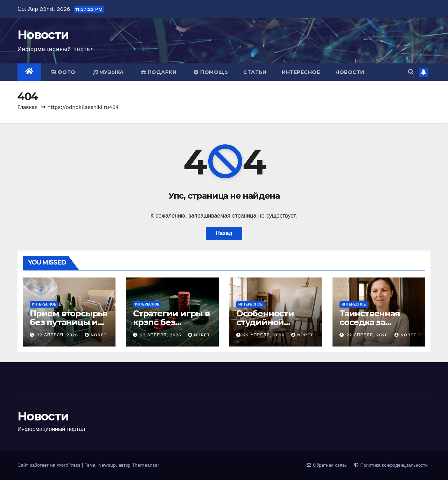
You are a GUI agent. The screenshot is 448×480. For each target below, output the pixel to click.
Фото (63, 72)
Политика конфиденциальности (391, 465)
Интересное (301, 72)
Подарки (159, 72)
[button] (411, 72)
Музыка (108, 72)
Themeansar (146, 465)
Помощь (211, 72)
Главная (27, 107)
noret (96, 335)
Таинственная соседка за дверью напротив (378, 322)
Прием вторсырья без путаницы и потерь (69, 322)
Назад (224, 233)
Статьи (255, 72)
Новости (43, 35)
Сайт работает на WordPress (50, 465)
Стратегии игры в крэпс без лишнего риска (171, 322)
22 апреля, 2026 (58, 335)
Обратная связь (327, 465)
